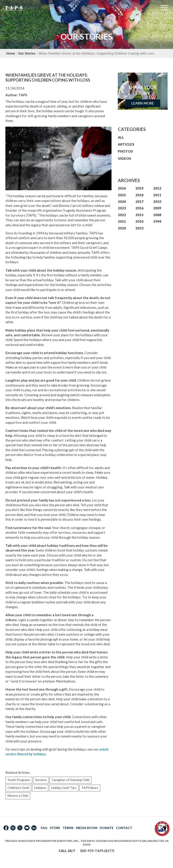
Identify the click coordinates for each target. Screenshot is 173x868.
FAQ (44, 828)
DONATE (107, 828)
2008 (157, 215)
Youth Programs (19, 780)
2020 (122, 228)
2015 (139, 215)
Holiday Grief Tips (64, 788)
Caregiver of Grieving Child (71, 780)
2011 (157, 195)
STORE (55, 828)
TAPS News (90, 788)
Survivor (41, 780)
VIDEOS (124, 158)
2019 (139, 188)
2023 (122, 208)
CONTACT (124, 828)
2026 (122, 188)
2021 (122, 221)
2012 (157, 188)
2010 (157, 202)
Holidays (40, 788)
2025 (122, 195)
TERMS (68, 828)
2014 (139, 221)
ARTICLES (126, 144)
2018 (139, 195)
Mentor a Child (18, 796)
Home (11, 53)
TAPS (23, 95)
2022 (122, 215)
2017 (139, 202)
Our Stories (27, 53)
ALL (121, 137)
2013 (139, 228)
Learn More (143, 103)
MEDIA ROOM (87, 828)
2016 (139, 208)
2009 (157, 208)
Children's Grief (18, 788)
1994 (157, 221)
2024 (122, 202)
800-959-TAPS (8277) (97, 851)
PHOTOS (125, 151)
